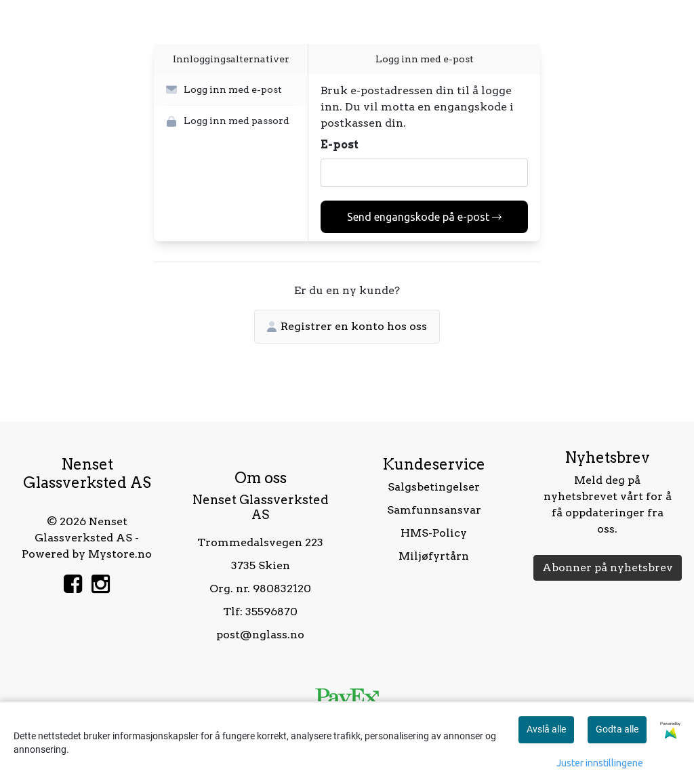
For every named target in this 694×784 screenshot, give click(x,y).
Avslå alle (546, 729)
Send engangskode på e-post (424, 217)
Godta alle (617, 729)
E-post (340, 145)
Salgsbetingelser (434, 487)
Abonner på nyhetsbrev (608, 568)
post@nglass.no (260, 635)
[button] (231, 90)
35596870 (271, 612)
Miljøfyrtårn (434, 556)
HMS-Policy (434, 533)
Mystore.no (120, 554)
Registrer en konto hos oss (347, 326)
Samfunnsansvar (434, 510)
